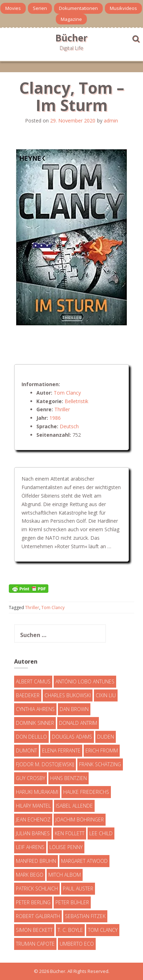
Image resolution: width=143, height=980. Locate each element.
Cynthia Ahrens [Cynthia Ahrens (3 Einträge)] (35, 709)
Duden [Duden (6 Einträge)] (106, 737)
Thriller (62, 409)
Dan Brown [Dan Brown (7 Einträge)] (74, 709)
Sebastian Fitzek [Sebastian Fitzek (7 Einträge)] (85, 916)
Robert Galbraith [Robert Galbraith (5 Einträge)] (38, 916)
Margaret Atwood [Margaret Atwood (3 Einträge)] (84, 861)
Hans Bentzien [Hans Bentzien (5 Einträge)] (68, 778)
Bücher (71, 38)
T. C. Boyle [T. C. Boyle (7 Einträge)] (70, 930)
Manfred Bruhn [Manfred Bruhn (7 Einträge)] (36, 861)
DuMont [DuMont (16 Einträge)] (26, 750)
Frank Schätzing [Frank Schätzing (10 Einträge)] (100, 764)
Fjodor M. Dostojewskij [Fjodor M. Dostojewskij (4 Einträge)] (45, 764)
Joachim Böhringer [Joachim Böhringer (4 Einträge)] (80, 819)
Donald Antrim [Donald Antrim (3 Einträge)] (78, 723)
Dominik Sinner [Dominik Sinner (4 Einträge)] (35, 723)
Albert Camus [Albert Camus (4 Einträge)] (33, 681)
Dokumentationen (78, 8)
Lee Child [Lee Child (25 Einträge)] (101, 833)
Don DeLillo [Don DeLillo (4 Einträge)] (31, 737)
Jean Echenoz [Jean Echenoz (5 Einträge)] (33, 819)
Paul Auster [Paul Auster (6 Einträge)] (78, 889)
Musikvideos (123, 8)
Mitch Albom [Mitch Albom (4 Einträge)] (65, 875)
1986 (55, 418)
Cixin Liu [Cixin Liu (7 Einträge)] (106, 695)
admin (111, 121)
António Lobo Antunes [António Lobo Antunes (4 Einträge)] (85, 681)
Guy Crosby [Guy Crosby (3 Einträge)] (31, 778)
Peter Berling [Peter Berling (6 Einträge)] (33, 902)
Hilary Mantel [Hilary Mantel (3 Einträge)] (33, 806)
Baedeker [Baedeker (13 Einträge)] (28, 695)
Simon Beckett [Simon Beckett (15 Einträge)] (34, 930)
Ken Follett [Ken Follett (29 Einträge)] (70, 833)
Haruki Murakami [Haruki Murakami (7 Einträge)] (37, 792)
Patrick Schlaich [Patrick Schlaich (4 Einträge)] (37, 889)
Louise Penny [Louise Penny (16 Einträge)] (66, 847)
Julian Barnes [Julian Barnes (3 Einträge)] (33, 833)
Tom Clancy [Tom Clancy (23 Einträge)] (103, 930)
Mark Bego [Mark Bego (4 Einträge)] (30, 875)
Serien (40, 8)
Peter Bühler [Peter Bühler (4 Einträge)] (72, 902)
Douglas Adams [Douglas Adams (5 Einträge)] (72, 737)
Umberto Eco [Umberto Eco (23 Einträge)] (77, 944)
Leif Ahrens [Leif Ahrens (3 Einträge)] (30, 847)
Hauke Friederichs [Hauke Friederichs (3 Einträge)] (86, 792)
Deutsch (69, 426)
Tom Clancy (67, 393)
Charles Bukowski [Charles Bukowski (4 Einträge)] (68, 695)
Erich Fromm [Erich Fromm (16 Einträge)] (102, 750)
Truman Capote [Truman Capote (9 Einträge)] (35, 944)
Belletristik (76, 401)
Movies (13, 8)
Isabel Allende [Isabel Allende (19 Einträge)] (74, 806)
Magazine (71, 19)
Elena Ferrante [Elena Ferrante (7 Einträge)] (61, 750)
